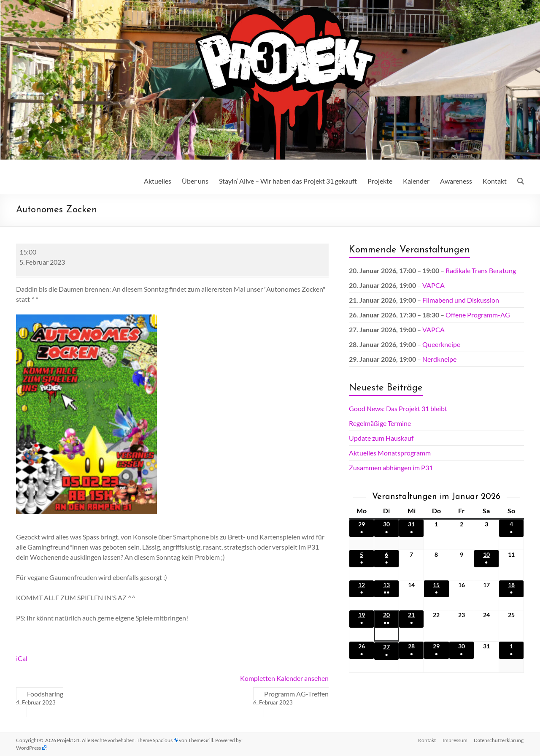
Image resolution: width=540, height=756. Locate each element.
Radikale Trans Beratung (481, 270)
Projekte (380, 181)
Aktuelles (158, 181)
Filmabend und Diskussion (461, 300)
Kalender (416, 181)
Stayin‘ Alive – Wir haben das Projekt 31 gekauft (288, 181)
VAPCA (433, 285)
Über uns (195, 181)
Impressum (455, 740)
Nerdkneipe (439, 359)
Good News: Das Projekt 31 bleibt (398, 408)
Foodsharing (40, 698)
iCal (22, 658)
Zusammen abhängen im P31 (391, 467)
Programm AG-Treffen (291, 698)
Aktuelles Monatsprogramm (390, 453)
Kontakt (495, 181)
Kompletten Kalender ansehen (284, 678)
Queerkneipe (441, 344)
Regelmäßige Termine (380, 423)
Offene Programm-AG (478, 315)
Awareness (456, 181)
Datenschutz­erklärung (499, 740)
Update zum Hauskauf (381, 438)
